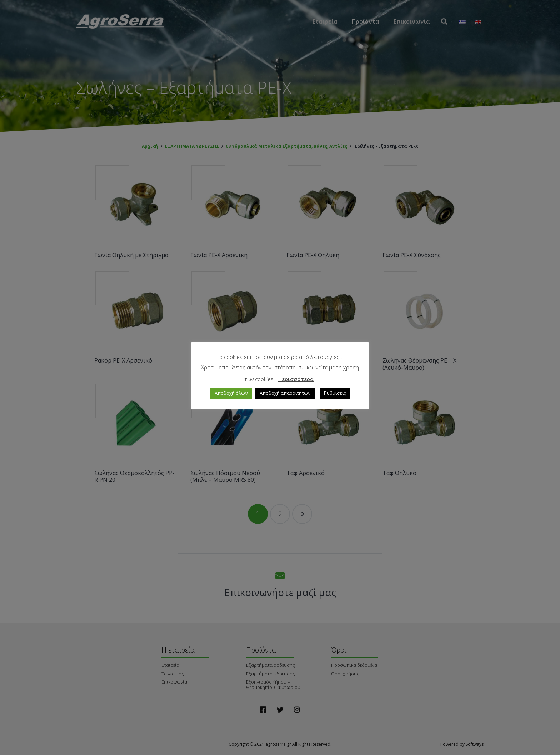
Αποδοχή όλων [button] (231, 393)
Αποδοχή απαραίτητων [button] (285, 393)
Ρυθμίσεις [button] (335, 393)
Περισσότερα (296, 379)
